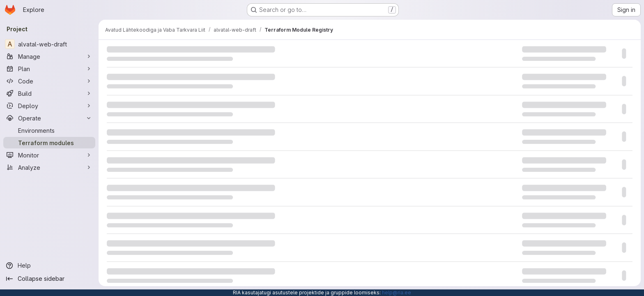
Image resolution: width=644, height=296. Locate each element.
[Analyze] (49, 167)
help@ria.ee (397, 293)
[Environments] (49, 130)
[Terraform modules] (49, 143)
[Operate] (49, 118)
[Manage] (49, 56)
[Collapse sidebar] (49, 279)
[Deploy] (49, 106)
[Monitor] (49, 155)
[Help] (49, 266)
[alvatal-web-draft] (49, 44)
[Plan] (49, 69)
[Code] (49, 81)
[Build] (49, 93)
